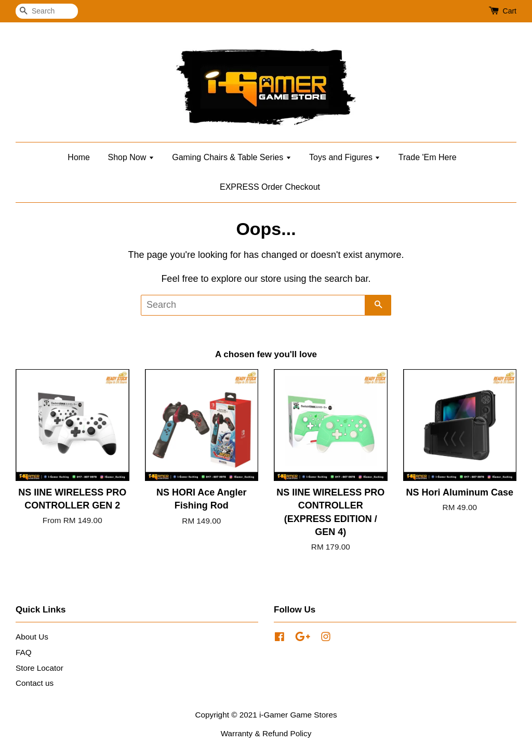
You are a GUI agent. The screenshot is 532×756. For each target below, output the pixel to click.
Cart (510, 11)
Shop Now (131, 157)
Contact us (35, 683)
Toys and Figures (345, 157)
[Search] (47, 11)
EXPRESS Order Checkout (270, 187)
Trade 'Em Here (428, 157)
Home (79, 157)
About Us (32, 637)
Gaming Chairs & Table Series (231, 157)
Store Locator (39, 668)
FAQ (24, 652)
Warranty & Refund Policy (266, 733)
